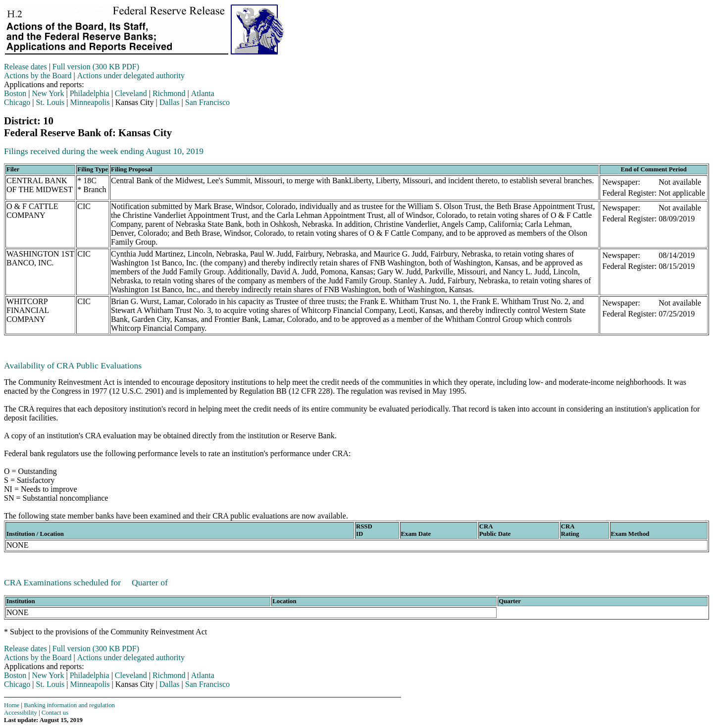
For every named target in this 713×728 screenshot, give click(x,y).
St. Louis (51, 102)
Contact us (55, 713)
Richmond (169, 93)
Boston (15, 93)
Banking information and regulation (69, 705)
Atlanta (203, 93)
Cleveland (131, 93)
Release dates (25, 67)
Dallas (170, 102)
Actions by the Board (38, 76)
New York (48, 93)
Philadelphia (90, 93)
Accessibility (21, 713)
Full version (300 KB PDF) (96, 67)
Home (12, 705)
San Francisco (207, 102)
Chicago (17, 102)
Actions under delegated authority (131, 76)
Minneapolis (90, 102)
